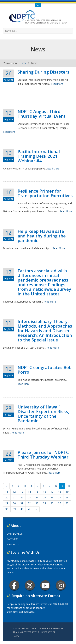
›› (36, 509)
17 (52, 492)
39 (14, 509)
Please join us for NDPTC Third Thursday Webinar (43, 454)
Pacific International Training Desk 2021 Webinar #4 (39, 156)
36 (60, 503)
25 (44, 498)
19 (67, 492)
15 (37, 492)
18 (60, 492)
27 (60, 498)
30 (14, 503)
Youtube (45, 585)
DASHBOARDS (15, 534)
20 (7, 498)
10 (69, 486)
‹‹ (6, 486)
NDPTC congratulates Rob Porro (45, 370)
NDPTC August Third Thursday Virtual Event (42, 114)
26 (52, 498)
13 (22, 492)
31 (22, 503)
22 (22, 498)
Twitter (30, 585)
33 (37, 503)
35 (52, 503)
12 (14, 492)
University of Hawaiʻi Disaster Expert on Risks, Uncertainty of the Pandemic (43, 414)
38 (7, 509)
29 (7, 503)
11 (7, 492)
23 (29, 498)
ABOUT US (13, 545)
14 (29, 492)
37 (67, 503)
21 (14, 498)
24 (37, 498)
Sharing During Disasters (44, 72)
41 (29, 509)
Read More (57, 84)
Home (23, 63)
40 (22, 509)
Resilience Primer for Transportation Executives (45, 193)
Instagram (61, 585)
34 (44, 503)
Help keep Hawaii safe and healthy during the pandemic (42, 236)
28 (67, 498)
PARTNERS (12, 539)
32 (29, 503)
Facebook (14, 585)
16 (44, 492)
